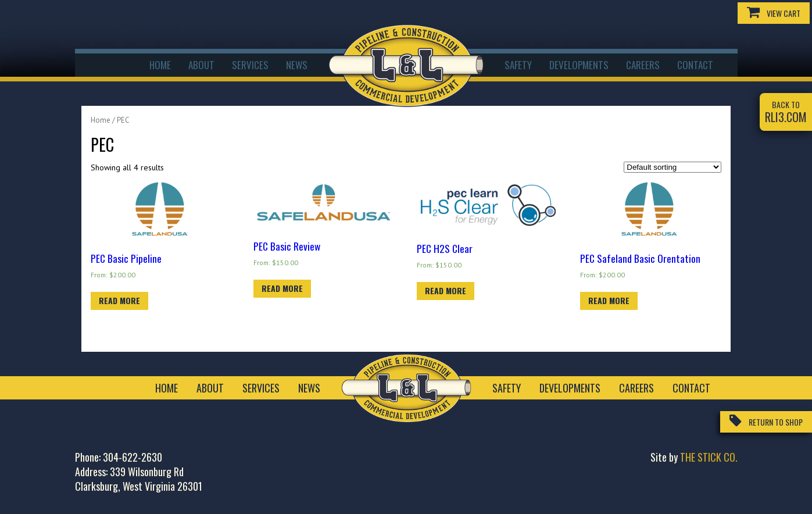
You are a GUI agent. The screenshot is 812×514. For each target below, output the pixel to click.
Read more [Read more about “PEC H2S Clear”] (446, 290)
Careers (643, 65)
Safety (518, 65)
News (297, 65)
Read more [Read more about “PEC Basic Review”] (282, 288)
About (201, 65)
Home (160, 65)
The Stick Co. (709, 457)
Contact (695, 65)
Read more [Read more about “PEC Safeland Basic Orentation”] (609, 300)
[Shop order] (673, 167)
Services (250, 65)
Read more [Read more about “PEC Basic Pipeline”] (119, 300)
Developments (579, 65)
